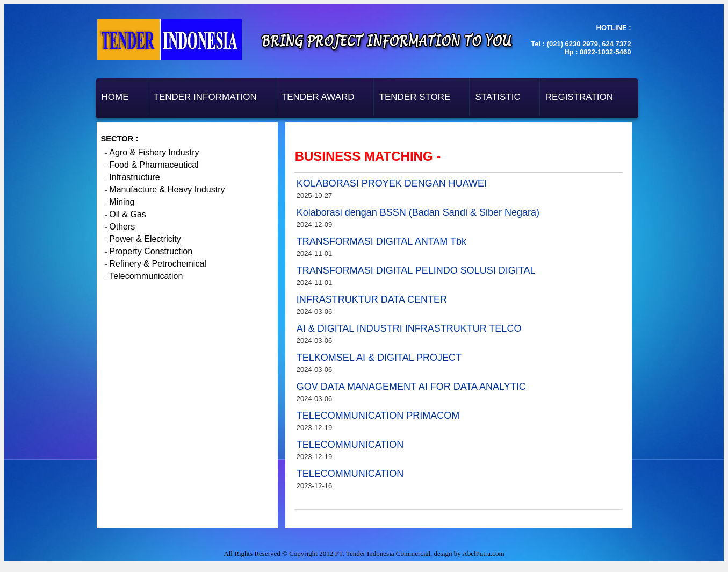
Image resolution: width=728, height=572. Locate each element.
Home (115, 97)
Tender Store (415, 97)
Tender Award (318, 97)
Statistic (498, 97)
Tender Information (205, 97)
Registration (579, 97)
